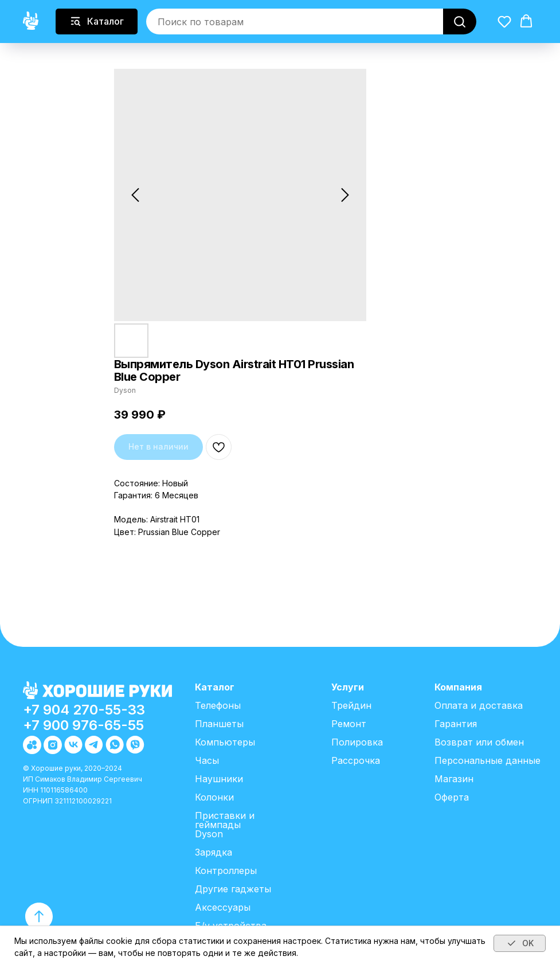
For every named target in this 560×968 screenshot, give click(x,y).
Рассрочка (356, 760)
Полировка (357, 742)
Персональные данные (487, 760)
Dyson (209, 834)
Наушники (219, 779)
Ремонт (349, 724)
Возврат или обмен (479, 742)
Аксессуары (223, 907)
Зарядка (214, 852)
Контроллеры (226, 871)
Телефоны (218, 705)
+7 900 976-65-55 (83, 725)
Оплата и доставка (479, 705)
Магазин (454, 779)
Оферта (452, 797)
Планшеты (219, 724)
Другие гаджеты (233, 889)
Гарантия (456, 724)
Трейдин (351, 705)
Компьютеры (225, 742)
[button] (504, 21)
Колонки (214, 797)
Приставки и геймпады (225, 820)
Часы (207, 760)
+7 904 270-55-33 (84, 710)
